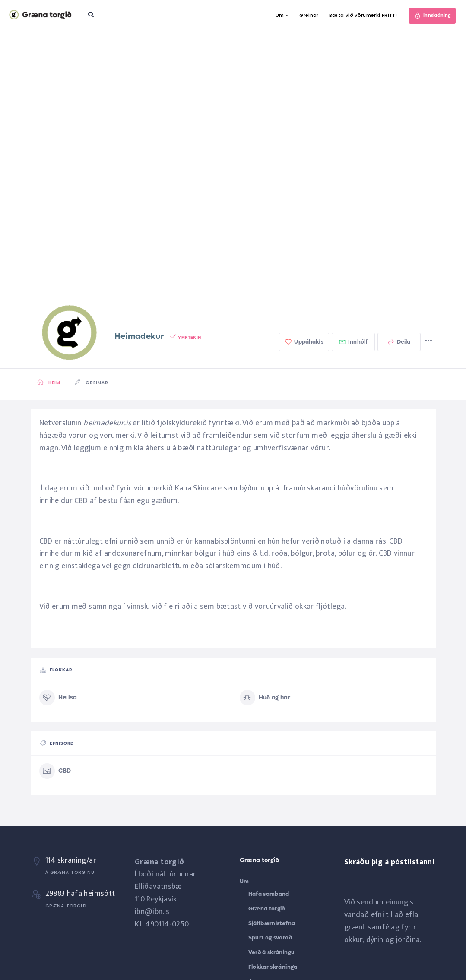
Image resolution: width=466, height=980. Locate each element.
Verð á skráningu (272, 952)
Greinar (306, 15)
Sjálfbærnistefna (272, 923)
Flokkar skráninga (273, 967)
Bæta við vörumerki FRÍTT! (360, 15)
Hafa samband (269, 894)
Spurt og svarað (270, 937)
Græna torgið (267, 909)
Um (277, 15)
